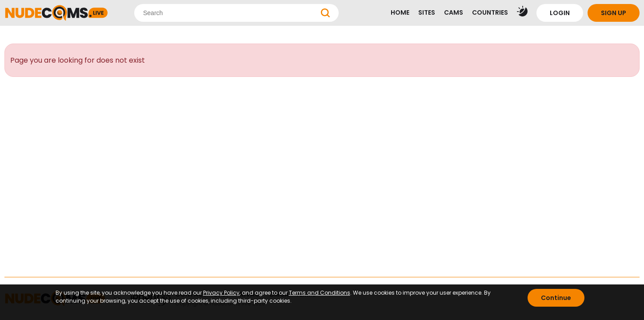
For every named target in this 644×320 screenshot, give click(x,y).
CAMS (454, 12)
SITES (427, 12)
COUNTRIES (490, 12)
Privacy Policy (221, 293)
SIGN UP (614, 13)
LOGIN (560, 13)
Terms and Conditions (320, 293)
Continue (556, 298)
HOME (400, 12)
